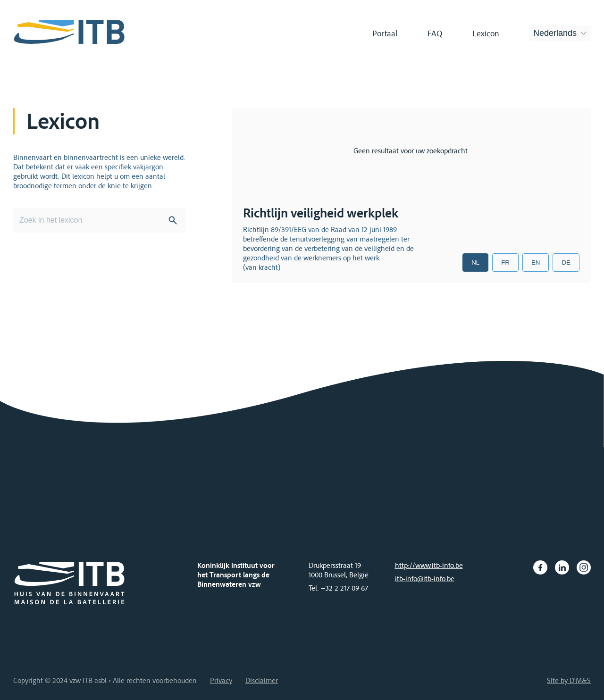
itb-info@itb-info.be (425, 578)
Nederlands (555, 33)
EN (536, 262)
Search (173, 220)
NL (475, 262)
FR (505, 262)
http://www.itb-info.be (429, 565)
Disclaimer (262, 680)
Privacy (221, 680)
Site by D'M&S (569, 680)
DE (566, 262)
